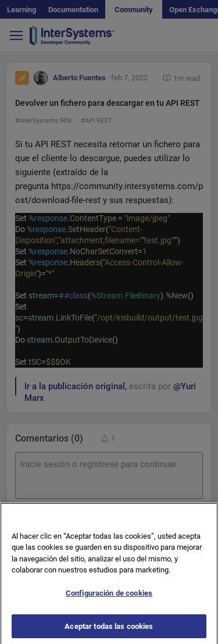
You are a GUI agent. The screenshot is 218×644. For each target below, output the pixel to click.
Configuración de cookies (109, 598)
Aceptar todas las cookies (109, 631)
